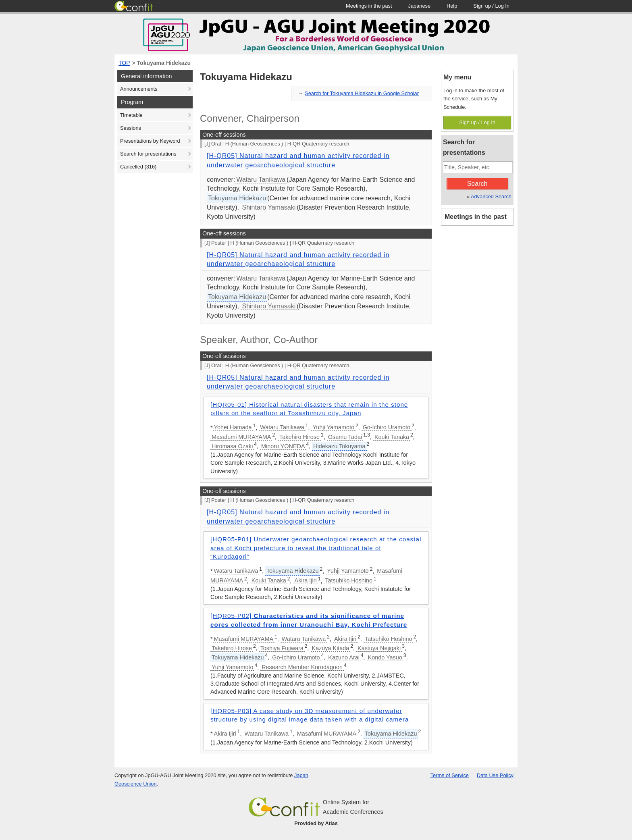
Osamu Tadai (345, 437)
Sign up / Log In (477, 122)
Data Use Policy (495, 775)
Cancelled (138, 167)
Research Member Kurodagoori (302, 667)
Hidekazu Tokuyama (339, 446)
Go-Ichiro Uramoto (387, 427)
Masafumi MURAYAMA (241, 437)
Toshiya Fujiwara (282, 648)
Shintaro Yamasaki (269, 207)
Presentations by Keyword (150, 141)
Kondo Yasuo (385, 657)
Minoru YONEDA (283, 446)
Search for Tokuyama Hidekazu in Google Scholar (362, 93)
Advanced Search (491, 196)
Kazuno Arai (344, 657)
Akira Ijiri (306, 580)
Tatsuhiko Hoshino (349, 580)
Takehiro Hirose (299, 437)
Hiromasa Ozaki (232, 446)
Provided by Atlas (316, 823)
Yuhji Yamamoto (333, 427)
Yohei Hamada (233, 427)
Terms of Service (450, 775)
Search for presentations (148, 154)
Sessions (131, 128)
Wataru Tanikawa (261, 180)
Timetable (131, 115)
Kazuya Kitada (331, 648)
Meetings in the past (476, 217)
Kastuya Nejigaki (379, 648)
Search (477, 184)
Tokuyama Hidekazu (164, 63)
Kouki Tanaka (392, 437)
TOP (124, 63)
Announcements (139, 89)
